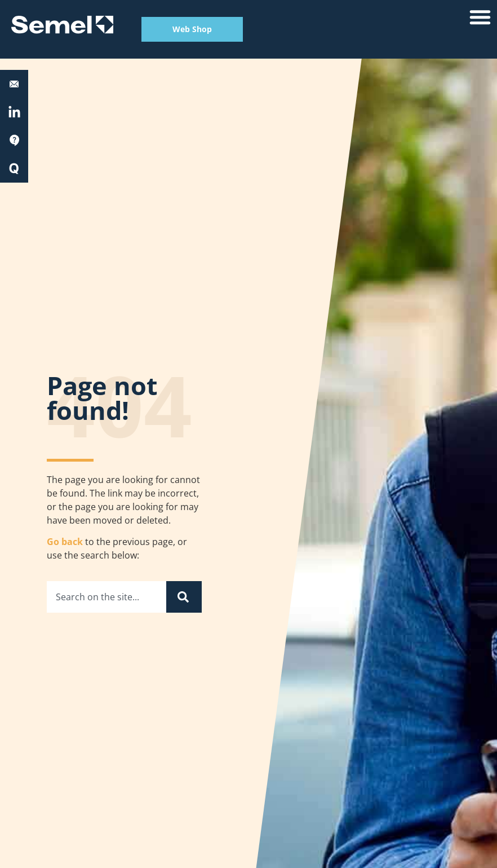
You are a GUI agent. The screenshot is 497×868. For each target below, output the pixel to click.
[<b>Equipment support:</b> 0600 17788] (14, 84)
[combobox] (106, 597)
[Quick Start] (14, 169)
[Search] (184, 597)
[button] (480, 17)
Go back (65, 542)
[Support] (14, 140)
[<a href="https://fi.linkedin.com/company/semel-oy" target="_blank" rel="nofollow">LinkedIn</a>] (14, 112)
